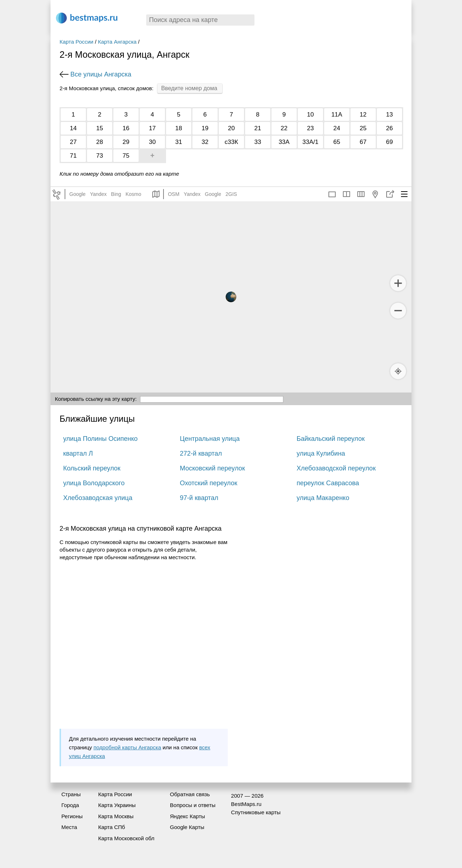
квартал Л (78, 453)
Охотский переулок (208, 483)
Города (70, 805)
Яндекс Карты (188, 816)
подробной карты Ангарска (127, 747)
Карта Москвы (116, 816)
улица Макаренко (323, 498)
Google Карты (187, 827)
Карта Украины (117, 805)
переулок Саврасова (328, 483)
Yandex (98, 194)
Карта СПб (112, 827)
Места (69, 827)
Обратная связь (190, 794)
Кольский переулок (92, 468)
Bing (116, 194)
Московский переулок (212, 468)
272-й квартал (201, 453)
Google (77, 194)
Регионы (72, 816)
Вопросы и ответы (193, 805)
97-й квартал (199, 498)
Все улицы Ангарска (101, 74)
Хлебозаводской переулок (336, 468)
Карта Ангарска (117, 42)
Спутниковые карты (256, 812)
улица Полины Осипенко (100, 439)
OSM (174, 194)
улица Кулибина (321, 453)
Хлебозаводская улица (98, 498)
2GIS (231, 194)
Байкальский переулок (331, 439)
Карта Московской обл (126, 838)
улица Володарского (94, 483)
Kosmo (134, 194)
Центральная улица (210, 439)
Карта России (77, 42)
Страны (71, 794)
